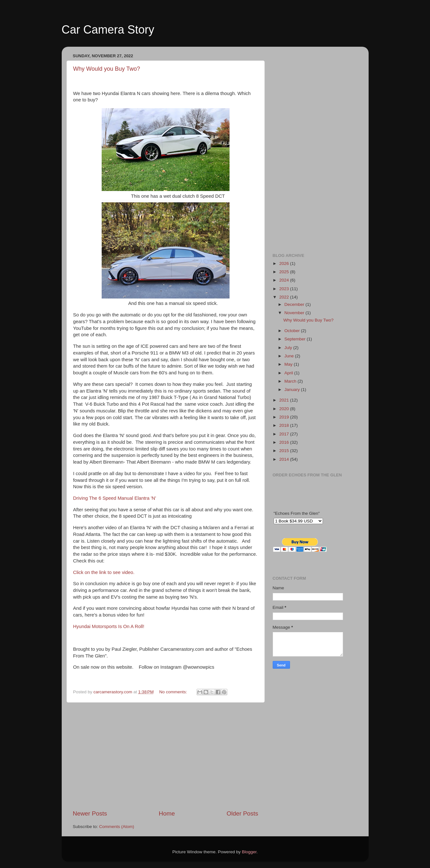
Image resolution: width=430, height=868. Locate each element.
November (295, 313)
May (289, 364)
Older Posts (242, 813)
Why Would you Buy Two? (107, 69)
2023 (285, 289)
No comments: (174, 692)
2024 (285, 280)
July (289, 348)
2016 (285, 442)
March (291, 381)
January (293, 390)
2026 (285, 263)
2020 (285, 409)
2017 (285, 434)
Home (167, 813)
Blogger (249, 852)
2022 (285, 297)
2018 (285, 425)
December (295, 304)
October (293, 331)
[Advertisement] (166, 756)
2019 (285, 417)
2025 (285, 272)
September (296, 339)
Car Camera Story (108, 30)
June (290, 356)
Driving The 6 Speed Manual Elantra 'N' (115, 498)
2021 (285, 400)
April (289, 373)
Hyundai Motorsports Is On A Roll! (109, 626)
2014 (285, 459)
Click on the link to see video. (104, 572)
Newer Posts (90, 813)
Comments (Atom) (117, 827)
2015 (285, 451)
